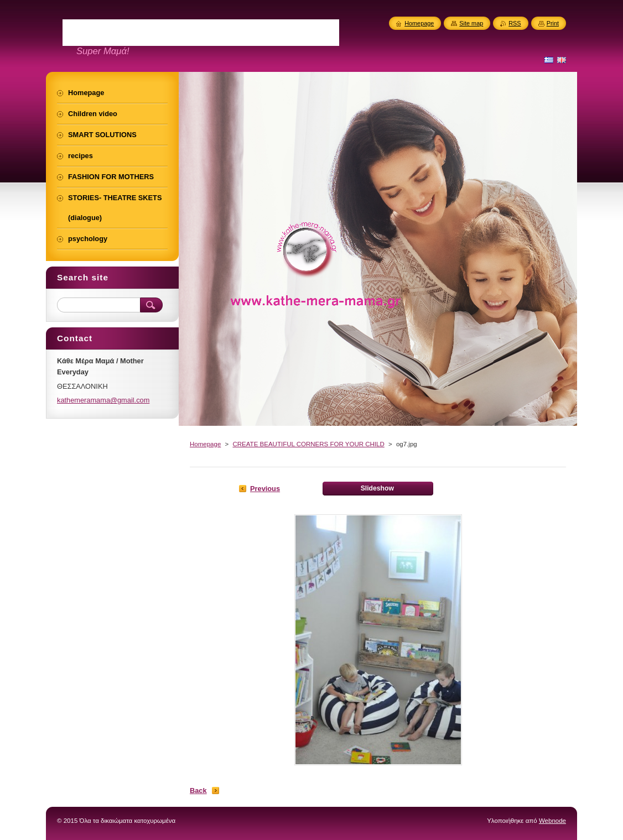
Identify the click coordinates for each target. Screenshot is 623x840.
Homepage (205, 444)
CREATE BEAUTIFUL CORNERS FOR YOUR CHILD (308, 444)
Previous (265, 489)
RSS (515, 23)
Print (553, 23)
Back (198, 791)
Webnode (552, 821)
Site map (471, 23)
